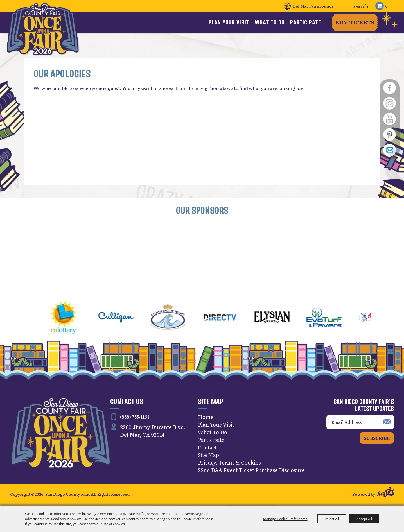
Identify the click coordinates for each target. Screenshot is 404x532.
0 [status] (386, 6)
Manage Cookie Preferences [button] (285, 519)
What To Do (270, 22)
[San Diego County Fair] (43, 29)
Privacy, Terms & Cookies (229, 463)
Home (206, 418)
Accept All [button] (364, 519)
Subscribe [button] (377, 439)
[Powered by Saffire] (386, 493)
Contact (207, 448)
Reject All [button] (332, 519)
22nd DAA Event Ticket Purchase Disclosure (251, 471)
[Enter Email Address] (360, 423)
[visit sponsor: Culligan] (130, 319)
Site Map (208, 456)
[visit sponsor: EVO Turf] (338, 319)
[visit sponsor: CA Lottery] (78, 319)
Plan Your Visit (229, 22)
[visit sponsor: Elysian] (286, 319)
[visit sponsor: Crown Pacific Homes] (182, 319)
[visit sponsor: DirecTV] (234, 319)
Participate (306, 22)
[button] (20, 319)
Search (345, 6)
